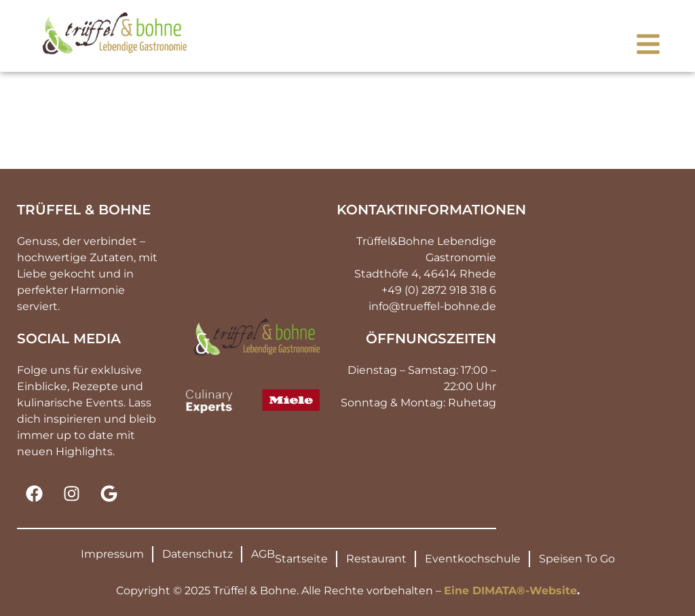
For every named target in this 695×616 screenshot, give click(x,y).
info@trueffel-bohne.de (432, 306)
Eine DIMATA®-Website (510, 591)
